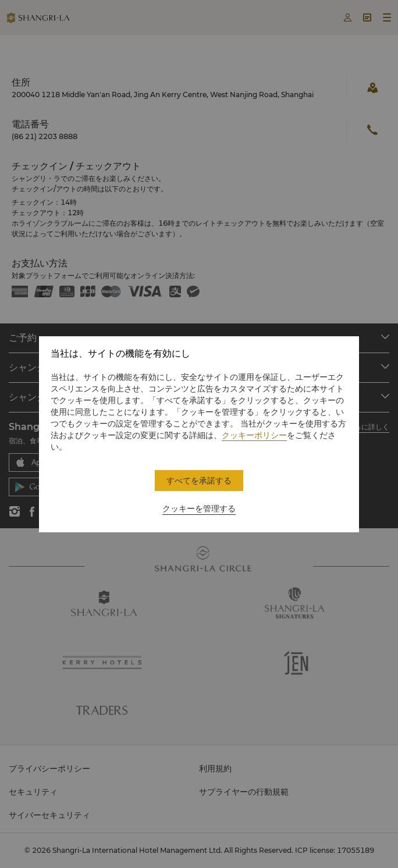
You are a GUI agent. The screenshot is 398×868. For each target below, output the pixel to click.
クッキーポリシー (254, 435)
